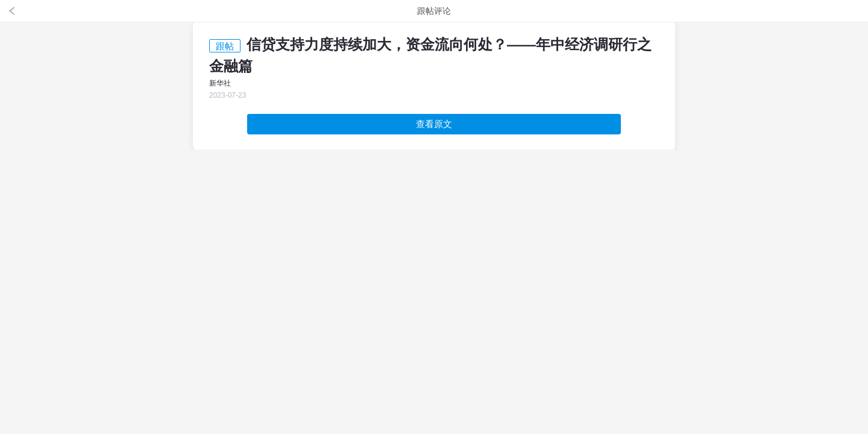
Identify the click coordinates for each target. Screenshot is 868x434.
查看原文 (434, 124)
